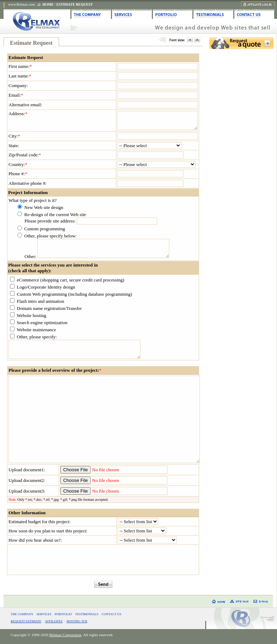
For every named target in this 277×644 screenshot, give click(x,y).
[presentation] (103, 560)
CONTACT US (111, 614)
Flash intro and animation (40, 301)
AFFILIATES (54, 621)
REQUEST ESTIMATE (26, 621)
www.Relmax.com (21, 4)
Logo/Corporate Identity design (46, 287)
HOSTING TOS (77, 621)
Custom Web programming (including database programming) (74, 294)
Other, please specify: (37, 337)
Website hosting (31, 315)
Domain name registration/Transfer (49, 308)
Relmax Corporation (65, 635)
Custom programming (44, 229)
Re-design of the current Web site (55, 214)
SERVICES (44, 614)
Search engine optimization (42, 323)
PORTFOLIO (63, 614)
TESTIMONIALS (87, 614)
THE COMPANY (22, 614)
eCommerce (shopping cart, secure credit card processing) (70, 280)
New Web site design (44, 207)
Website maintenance (36, 330)
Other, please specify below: (50, 236)
